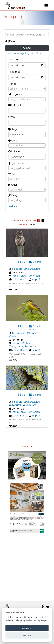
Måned (12, 84)
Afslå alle (27, 635)
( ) (23, 405)
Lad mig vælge (40, 620)
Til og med (14, 72)
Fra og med (15, 60)
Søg (27, 48)
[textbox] (27, 89)
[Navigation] (46, 6)
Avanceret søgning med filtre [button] (23, 53)
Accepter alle (27, 628)
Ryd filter (13, 206)
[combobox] (27, 89)
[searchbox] (27, 134)
